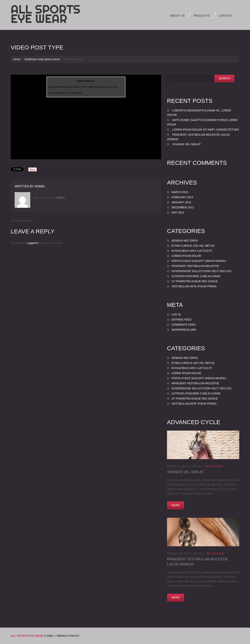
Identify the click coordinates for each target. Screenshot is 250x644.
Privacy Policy (68, 636)
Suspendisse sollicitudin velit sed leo (201, 271)
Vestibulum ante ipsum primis (42, 59)
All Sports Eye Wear (46, 14)
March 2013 (180, 192)
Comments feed (183, 325)
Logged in (33, 243)
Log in (176, 314)
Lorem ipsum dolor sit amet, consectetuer (206, 130)
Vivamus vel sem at (187, 144)
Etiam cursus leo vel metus (193, 246)
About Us (177, 16)
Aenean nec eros (185, 241)
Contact (226, 16)
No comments (214, 466)
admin (40, 186)
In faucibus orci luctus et (192, 251)
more (176, 505)
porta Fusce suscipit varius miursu (199, 261)
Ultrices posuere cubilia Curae (196, 276)
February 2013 (182, 197)
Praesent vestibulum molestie (195, 266)
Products (202, 16)
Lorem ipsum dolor (186, 256)
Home (17, 59)
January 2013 (181, 202)
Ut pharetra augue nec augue (195, 281)
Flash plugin (76, 93)
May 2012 (178, 212)
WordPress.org (184, 330)
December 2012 (183, 207)
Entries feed (181, 320)
